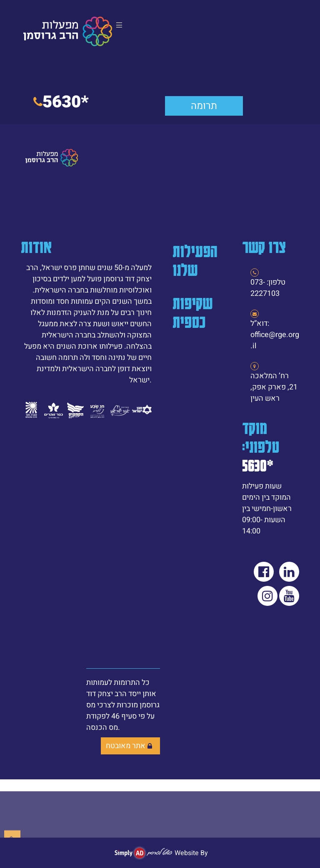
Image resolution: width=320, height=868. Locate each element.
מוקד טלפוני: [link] (261, 446)
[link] (68, 31)
